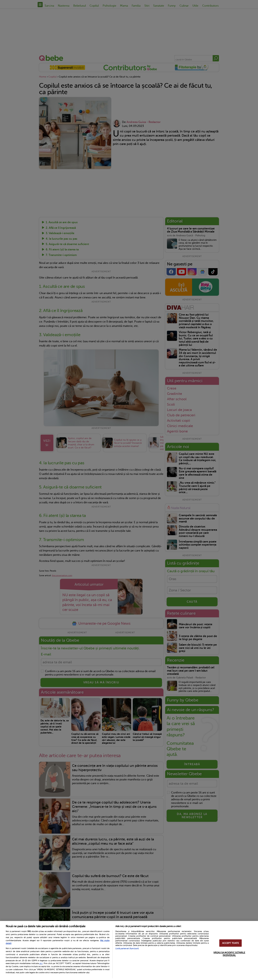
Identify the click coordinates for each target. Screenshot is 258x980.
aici (41, 963)
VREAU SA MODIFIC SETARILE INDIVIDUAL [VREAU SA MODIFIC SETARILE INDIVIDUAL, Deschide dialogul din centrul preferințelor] (229, 954)
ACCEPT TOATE (231, 943)
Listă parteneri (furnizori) (127, 949)
